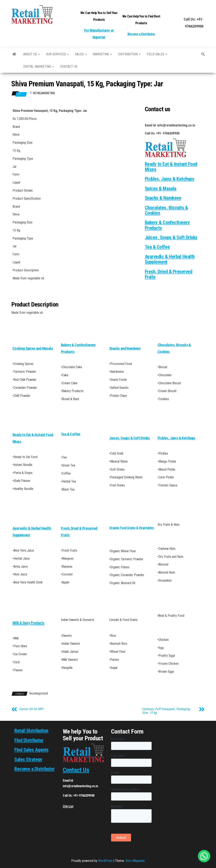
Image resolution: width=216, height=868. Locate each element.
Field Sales (157, 54)
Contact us (69, 67)
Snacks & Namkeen (163, 198)
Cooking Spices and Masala (33, 348)
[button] (204, 856)
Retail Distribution (31, 731)
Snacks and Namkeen (125, 348)
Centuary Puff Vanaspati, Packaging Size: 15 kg (166, 711)
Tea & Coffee (157, 247)
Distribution (129, 54)
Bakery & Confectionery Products (167, 225)
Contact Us (76, 770)
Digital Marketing (39, 67)
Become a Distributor (141, 34)
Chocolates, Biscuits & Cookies (166, 210)
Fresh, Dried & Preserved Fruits (168, 274)
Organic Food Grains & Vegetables (132, 528)
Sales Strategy (28, 759)
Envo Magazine (135, 861)
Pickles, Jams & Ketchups (170, 179)
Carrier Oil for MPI (31, 709)
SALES (81, 54)
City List (68, 806)
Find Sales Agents (31, 750)
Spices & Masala (161, 189)
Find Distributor (29, 740)
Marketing (102, 54)
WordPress (105, 861)
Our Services (57, 54)
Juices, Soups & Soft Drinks (171, 237)
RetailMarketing (44, 93)
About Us (32, 54)
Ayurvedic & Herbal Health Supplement (170, 259)
